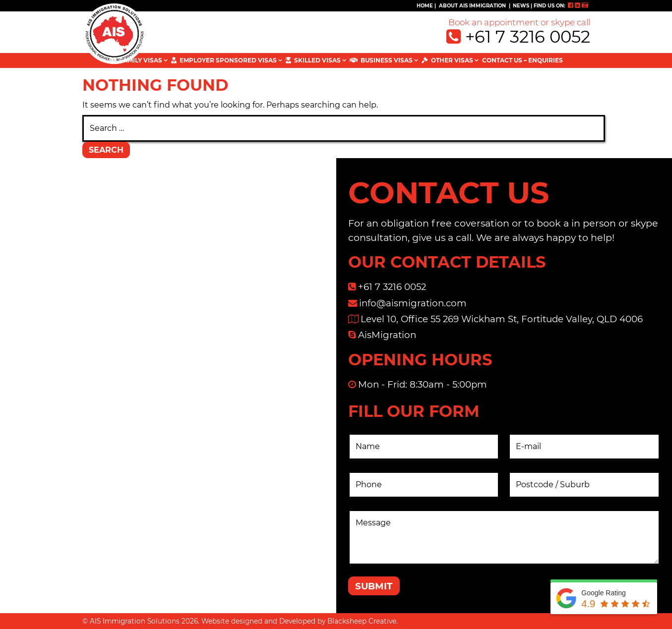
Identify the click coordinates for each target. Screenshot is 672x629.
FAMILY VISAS (141, 60)
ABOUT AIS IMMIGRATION (472, 6)
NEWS (521, 6)
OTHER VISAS (452, 60)
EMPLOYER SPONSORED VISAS (228, 60)
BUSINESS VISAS (387, 60)
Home (425, 6)
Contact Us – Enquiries (522, 60)
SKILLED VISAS (317, 60)
